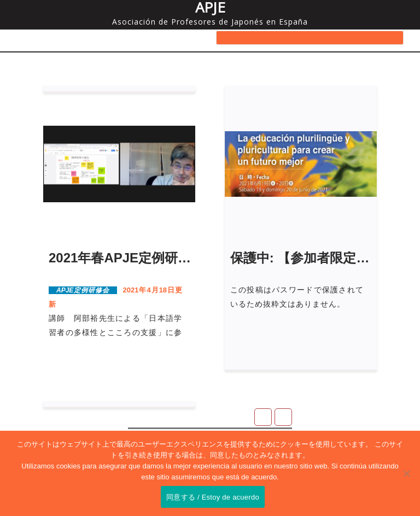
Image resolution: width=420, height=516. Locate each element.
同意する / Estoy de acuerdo (213, 497)
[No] (406, 473)
